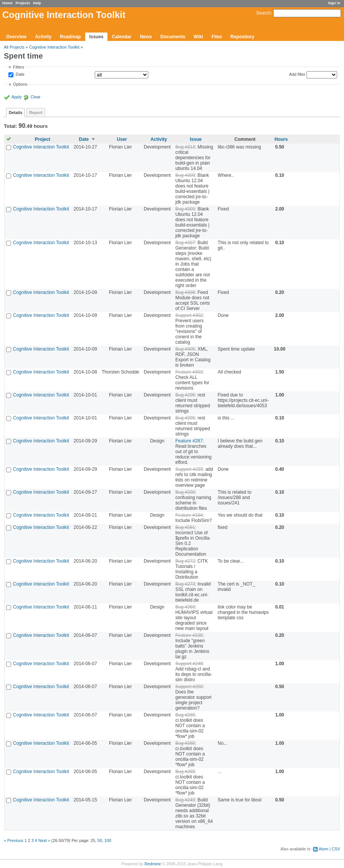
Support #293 (189, 469)
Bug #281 (185, 527)
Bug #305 (185, 349)
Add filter (297, 74)
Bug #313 (185, 147)
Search (263, 13)
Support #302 (189, 315)
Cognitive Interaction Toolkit (54, 47)
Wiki (199, 37)
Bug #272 (185, 561)
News (146, 37)
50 (100, 840)
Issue (196, 139)
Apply (17, 97)
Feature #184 (189, 515)
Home (7, 3)
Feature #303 (189, 372)
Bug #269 (185, 607)
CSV (336, 849)
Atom (324, 849)
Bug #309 (185, 175)
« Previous (14, 840)
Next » (44, 840)
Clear (36, 97)
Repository (243, 37)
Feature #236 (189, 635)
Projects (23, 3)
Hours (281, 139)
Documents (173, 37)
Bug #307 (185, 243)
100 (108, 840)
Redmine (153, 864)
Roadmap (71, 37)
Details (15, 113)
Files (217, 37)
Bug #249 (185, 800)
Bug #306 (185, 292)
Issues (96, 37)
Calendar (122, 37)
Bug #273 (185, 584)
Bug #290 (185, 492)
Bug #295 (185, 395)
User (122, 139)
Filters (19, 67)
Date (19, 75)
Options (20, 84)
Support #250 (189, 687)
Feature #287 (189, 441)
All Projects (14, 47)
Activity (43, 37)
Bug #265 (185, 715)
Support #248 (189, 664)
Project (43, 139)
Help (37, 3)
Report (36, 113)
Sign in (334, 3)
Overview (16, 37)
